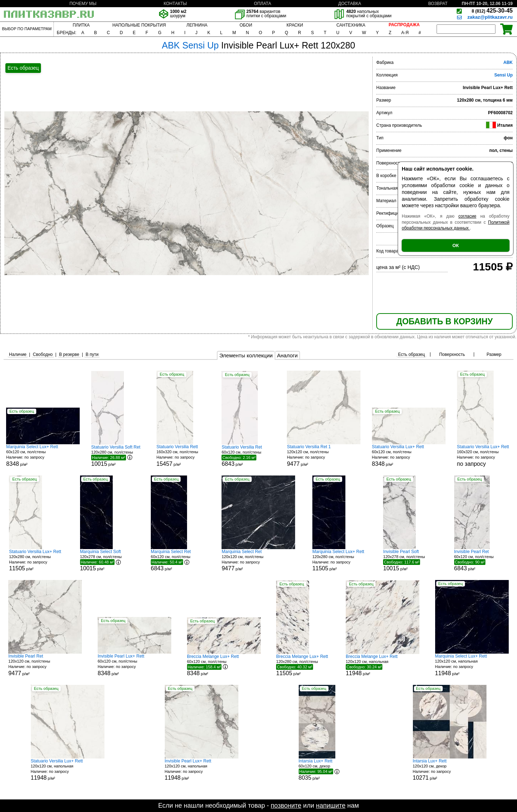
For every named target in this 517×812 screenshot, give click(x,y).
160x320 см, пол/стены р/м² (183, 456)
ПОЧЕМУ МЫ (83, 4)
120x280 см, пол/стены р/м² (118, 456)
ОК (456, 245)
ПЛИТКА (81, 25)
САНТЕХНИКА (351, 25)
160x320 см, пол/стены (484, 456)
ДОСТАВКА (350, 4)
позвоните (286, 806)
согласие (467, 216)
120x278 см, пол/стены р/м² (107, 560)
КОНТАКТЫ (175, 4)
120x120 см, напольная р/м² (383, 665)
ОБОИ (246, 25)
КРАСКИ (295, 25)
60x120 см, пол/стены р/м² (43, 456)
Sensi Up (504, 75)
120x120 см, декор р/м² (450, 770)
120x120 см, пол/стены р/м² (324, 456)
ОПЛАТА (262, 4)
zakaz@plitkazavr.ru (490, 17)
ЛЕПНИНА (197, 25)
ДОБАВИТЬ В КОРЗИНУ (444, 321)
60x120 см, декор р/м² (326, 770)
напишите (331, 806)
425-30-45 (492, 11)
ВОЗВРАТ (438, 4)
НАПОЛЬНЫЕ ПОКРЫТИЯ (139, 25)
